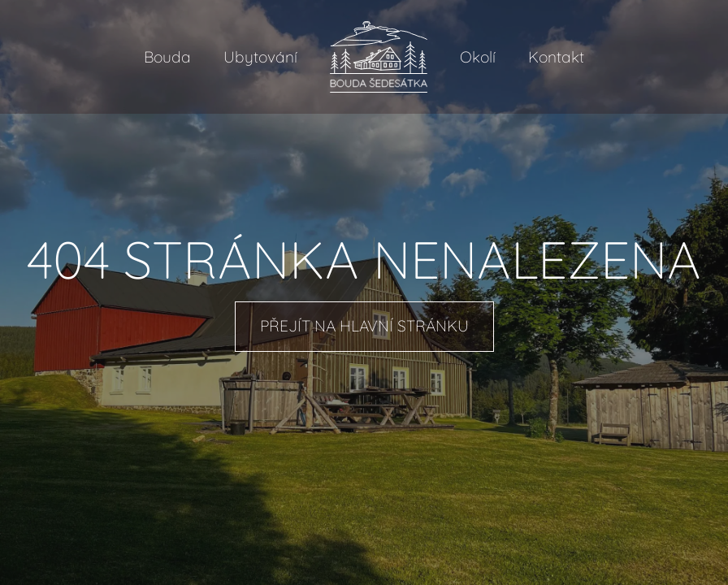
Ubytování (260, 57)
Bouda (167, 57)
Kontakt (556, 57)
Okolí (478, 57)
